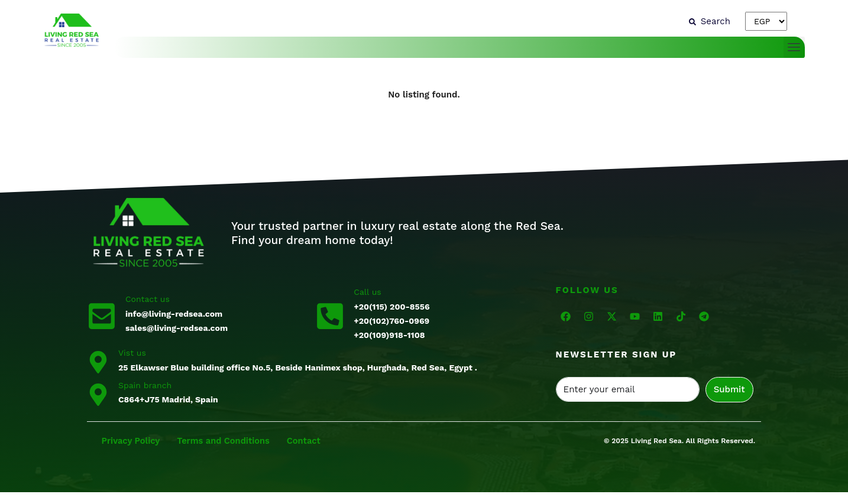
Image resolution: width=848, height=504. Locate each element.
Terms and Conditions (227, 441)
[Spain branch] (98, 394)
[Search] (710, 21)
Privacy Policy (132, 441)
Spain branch (145, 385)
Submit (729, 389)
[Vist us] (98, 361)
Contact (309, 441)
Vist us (132, 353)
